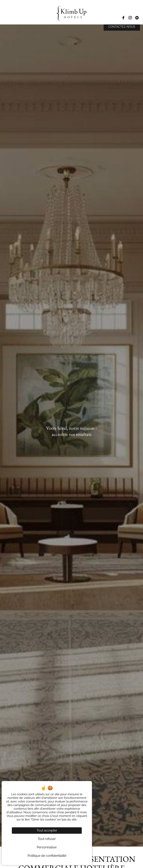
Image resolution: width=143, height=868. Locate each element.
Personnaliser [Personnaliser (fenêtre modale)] (47, 847)
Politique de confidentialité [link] (47, 856)
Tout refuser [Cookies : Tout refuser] (47, 839)
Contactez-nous (122, 27)
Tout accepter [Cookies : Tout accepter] (47, 830)
